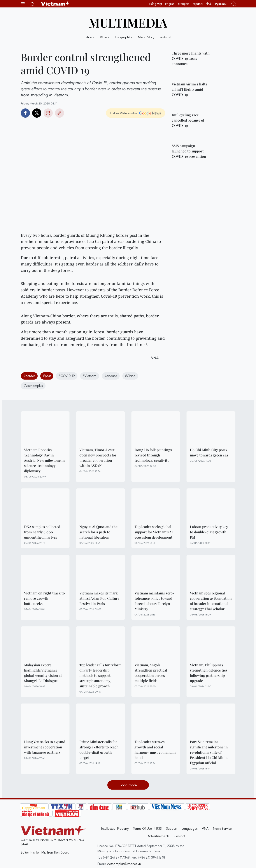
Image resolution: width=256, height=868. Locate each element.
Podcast (165, 37)
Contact (179, 836)
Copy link (60, 113)
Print (48, 113)
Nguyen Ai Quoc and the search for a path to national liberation (98, 532)
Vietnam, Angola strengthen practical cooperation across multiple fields (151, 673)
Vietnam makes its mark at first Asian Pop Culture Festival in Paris (99, 598)
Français (184, 4)
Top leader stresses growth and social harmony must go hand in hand (155, 750)
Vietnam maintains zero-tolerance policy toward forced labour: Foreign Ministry (154, 601)
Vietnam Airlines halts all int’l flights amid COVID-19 (189, 89)
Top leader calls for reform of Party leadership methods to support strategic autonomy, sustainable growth (100, 675)
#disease (111, 376)
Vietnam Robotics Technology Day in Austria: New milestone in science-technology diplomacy (44, 460)
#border (29, 376)
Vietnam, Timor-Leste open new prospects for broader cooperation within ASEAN (98, 458)
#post (47, 376)
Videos (105, 37)
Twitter (37, 113)
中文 (209, 4)
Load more (128, 785)
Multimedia (128, 22)
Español (198, 4)
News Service (222, 828)
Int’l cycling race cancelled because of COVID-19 (188, 120)
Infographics (124, 37)
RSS (159, 828)
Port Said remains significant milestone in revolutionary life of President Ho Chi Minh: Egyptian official (209, 752)
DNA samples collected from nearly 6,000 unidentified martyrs (42, 532)
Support (172, 828)
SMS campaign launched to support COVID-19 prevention (189, 151)
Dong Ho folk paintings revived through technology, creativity (153, 455)
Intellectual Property (115, 828)
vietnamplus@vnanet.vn (124, 864)
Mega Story (146, 37)
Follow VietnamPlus (124, 113)
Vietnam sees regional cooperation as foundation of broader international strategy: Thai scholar (211, 601)
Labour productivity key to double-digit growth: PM (209, 532)
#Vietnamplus (33, 385)
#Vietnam (90, 376)
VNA (205, 828)
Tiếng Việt (155, 4)
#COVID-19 (67, 376)
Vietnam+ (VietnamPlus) (56, 4)
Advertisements (159, 836)
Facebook (25, 113)
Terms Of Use (142, 828)
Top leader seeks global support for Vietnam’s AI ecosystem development (154, 532)
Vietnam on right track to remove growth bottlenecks (44, 598)
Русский (221, 4)
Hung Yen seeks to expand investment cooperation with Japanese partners (45, 747)
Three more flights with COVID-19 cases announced (191, 58)
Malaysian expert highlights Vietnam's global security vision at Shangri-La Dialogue (43, 673)
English (170, 4)
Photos (90, 37)
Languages (190, 828)
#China (130, 376)
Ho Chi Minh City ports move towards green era (209, 452)
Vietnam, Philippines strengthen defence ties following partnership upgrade (209, 673)
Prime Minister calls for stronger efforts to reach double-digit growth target (99, 750)
